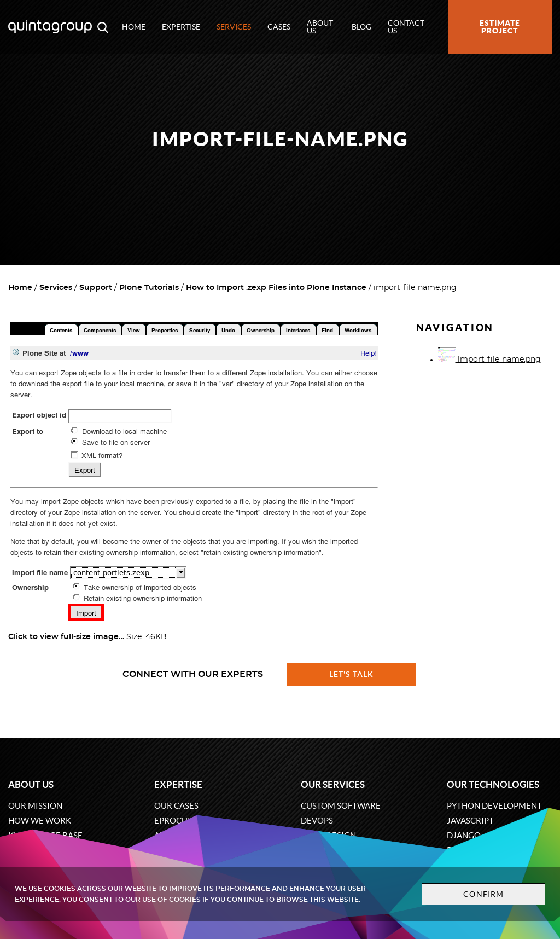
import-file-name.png (489, 360)
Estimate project (500, 27)
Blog (361, 27)
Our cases (176, 806)
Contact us (406, 27)
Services (234, 27)
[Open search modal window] (103, 27)
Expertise (181, 27)
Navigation (455, 328)
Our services (333, 784)
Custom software (341, 806)
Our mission (35, 806)
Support (96, 288)
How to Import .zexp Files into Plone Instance (276, 288)
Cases (279, 27)
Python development (494, 806)
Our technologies (493, 784)
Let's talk (352, 674)
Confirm (483, 894)
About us (320, 27)
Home (134, 27)
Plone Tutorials (149, 288)
